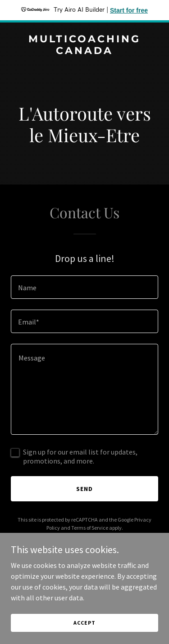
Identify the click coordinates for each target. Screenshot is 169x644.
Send (84, 489)
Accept (84, 623)
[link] (84, 51)
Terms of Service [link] (90, 528)
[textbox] (84, 287)
